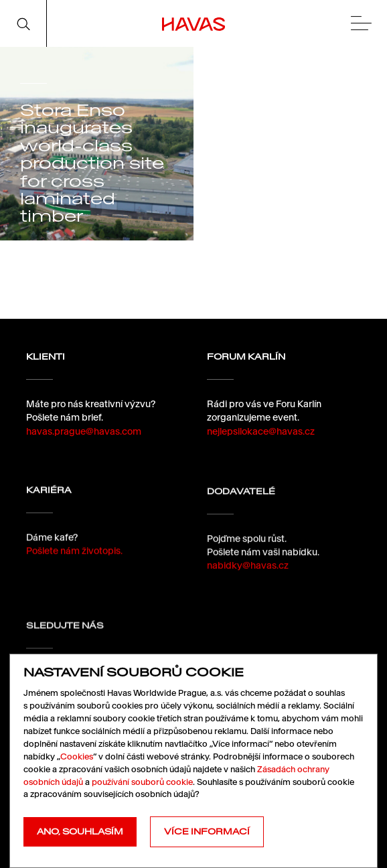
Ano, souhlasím (80, 831)
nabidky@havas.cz (248, 577)
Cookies (77, 756)
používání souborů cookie (142, 782)
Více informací (207, 831)
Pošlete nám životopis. (74, 557)
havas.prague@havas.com (84, 431)
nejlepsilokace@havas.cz (261, 431)
